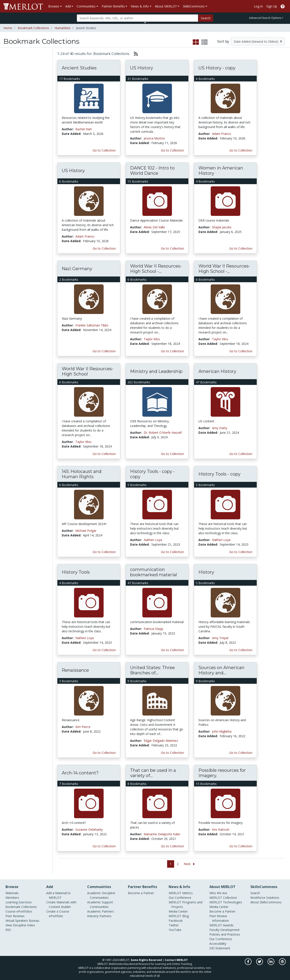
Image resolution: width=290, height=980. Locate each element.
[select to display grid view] (196, 42)
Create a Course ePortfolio (58, 914)
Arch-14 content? (80, 773)
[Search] (137, 18)
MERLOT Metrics (181, 893)
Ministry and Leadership (156, 371)
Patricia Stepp (153, 629)
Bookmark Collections (33, 28)
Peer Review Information (219, 918)
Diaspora (11, 126)
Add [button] (68, 6)
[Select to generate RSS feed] (134, 54)
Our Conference (180, 898)
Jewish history (14, 135)
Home (8, 28)
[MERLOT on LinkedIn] (271, 964)
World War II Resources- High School (88, 371)
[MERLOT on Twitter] (260, 964)
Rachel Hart (84, 129)
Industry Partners (99, 916)
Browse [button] (54, 6)
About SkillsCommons (266, 902)
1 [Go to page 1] (171, 864)
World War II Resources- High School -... (156, 269)
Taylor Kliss (152, 339)
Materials (11, 63)
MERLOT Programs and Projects (186, 904)
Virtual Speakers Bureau (22, 921)
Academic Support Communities (100, 904)
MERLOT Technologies (226, 902)
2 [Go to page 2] (178, 864)
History (206, 572)
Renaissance (75, 670)
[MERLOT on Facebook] (248, 964)
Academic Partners (101, 911)
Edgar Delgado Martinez (161, 741)
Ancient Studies (79, 68)
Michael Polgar (86, 531)
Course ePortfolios (18, 86)
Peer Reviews (14, 92)
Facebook (176, 921)
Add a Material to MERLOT (58, 895)
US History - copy (217, 68)
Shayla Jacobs (222, 227)
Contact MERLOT (176, 960)
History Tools (76, 572)
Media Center (178, 911)
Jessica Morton (154, 138)
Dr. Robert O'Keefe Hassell (163, 433)
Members (11, 69)
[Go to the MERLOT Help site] (283, 6)
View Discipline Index (20, 925)
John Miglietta (222, 731)
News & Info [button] (140, 6)
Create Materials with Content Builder (61, 904)
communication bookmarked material (154, 572)
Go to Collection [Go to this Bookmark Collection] (104, 150)
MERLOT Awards (221, 925)
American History (217, 371)
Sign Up (272, 6)
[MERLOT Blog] (282, 964)
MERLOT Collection (223, 898)
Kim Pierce (83, 727)
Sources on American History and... (221, 670)
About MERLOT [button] (166, 6)
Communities (14, 98)
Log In (258, 6)
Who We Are (218, 893)
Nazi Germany (77, 269)
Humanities (63, 28)
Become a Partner (141, 893)
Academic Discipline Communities (101, 895)
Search (206, 18)
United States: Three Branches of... (152, 670)
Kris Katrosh (221, 829)
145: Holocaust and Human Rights (82, 474)
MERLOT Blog (179, 916)
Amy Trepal (220, 638)
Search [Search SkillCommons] (255, 893)
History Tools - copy (219, 474)
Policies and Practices (225, 934)
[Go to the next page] (190, 864)
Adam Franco (222, 134)
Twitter (174, 925)
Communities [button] (86, 6)
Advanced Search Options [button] (265, 18)
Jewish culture (14, 131)
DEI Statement (220, 948)
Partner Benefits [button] (113, 6)
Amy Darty (220, 428)
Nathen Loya (153, 540)
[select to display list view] (205, 42)
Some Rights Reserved (146, 960)
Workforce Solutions (265, 898)
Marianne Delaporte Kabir (162, 834)
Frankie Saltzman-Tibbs (92, 325)
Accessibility (218, 944)
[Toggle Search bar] (145, 22)
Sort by (223, 41)
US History (142, 68)
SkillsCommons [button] (194, 6)
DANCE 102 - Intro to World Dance (152, 171)
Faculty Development (225, 930)
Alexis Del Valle (154, 227)
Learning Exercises (17, 75)
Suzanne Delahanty (89, 829)
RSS (8, 930)
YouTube (175, 930)
